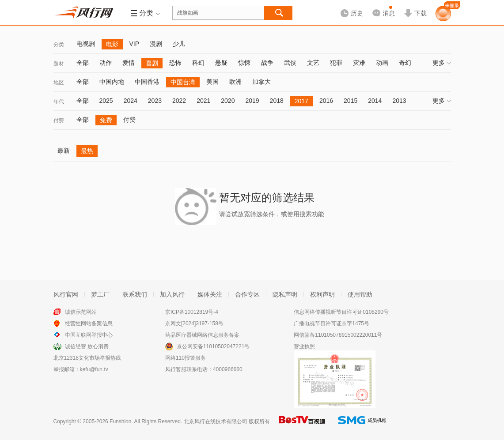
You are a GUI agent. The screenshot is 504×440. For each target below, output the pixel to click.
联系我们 (135, 294)
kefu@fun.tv (94, 369)
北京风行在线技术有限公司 (216, 421)
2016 (326, 101)
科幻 (198, 63)
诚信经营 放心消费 (87, 346)
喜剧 (152, 63)
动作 (106, 63)
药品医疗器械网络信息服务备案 (202, 335)
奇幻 (405, 63)
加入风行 (172, 294)
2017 (301, 101)
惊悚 (244, 63)
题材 (59, 64)
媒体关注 (210, 294)
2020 (228, 101)
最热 (87, 151)
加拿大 (261, 82)
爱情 (129, 63)
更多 (442, 63)
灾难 (359, 63)
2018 (277, 101)
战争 (267, 63)
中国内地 (112, 82)
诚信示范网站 (81, 312)
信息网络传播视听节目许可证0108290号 (341, 312)
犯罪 (336, 63)
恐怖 (175, 63)
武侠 (290, 63)
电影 (112, 44)
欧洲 (235, 82)
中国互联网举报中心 (89, 335)
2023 (155, 101)
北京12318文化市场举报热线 (87, 358)
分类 (59, 45)
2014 (375, 101)
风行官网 (66, 294)
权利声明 (322, 294)
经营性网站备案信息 (89, 323)
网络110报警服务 (186, 358)
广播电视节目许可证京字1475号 (332, 323)
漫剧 (156, 44)
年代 (59, 102)
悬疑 (221, 63)
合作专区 (247, 294)
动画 (382, 63)
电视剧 (86, 44)
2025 (106, 101)
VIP (135, 44)
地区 (59, 83)
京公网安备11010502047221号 (213, 346)
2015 (351, 101)
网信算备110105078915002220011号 (338, 335)
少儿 (179, 44)
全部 (83, 63)
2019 (252, 101)
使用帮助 (360, 294)
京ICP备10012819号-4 (192, 312)
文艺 (313, 63)
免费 (106, 120)
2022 (179, 101)
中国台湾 (183, 82)
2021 (203, 101)
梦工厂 (100, 294)
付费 (59, 120)
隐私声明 (285, 294)
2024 (131, 101)
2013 (399, 101)
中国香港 (147, 82)
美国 (212, 82)
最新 (64, 150)
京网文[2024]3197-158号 (194, 323)
